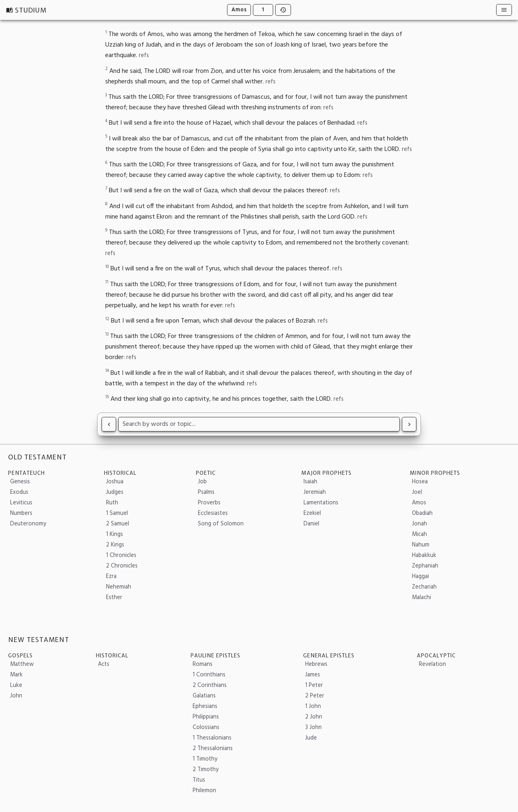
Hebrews (316, 664)
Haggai (420, 577)
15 (107, 397)
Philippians (206, 717)
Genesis (20, 482)
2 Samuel (118, 524)
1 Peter (314, 686)
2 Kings (115, 545)
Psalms (206, 492)
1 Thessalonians (212, 738)
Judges (115, 492)
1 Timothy (205, 759)
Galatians (204, 696)
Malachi (421, 598)
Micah (419, 535)
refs (144, 56)
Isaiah (310, 482)
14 (107, 371)
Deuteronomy (28, 524)
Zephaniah (425, 566)
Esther (114, 598)
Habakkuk (424, 556)
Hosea (420, 482)
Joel (417, 492)
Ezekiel (312, 513)
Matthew (22, 664)
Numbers (21, 513)
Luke (16, 686)
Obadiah (422, 513)
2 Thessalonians (213, 749)
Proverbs (209, 503)
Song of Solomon (221, 524)
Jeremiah (315, 492)
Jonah (419, 524)
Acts (104, 664)
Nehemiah (119, 587)
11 (107, 282)
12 (107, 319)
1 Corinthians (209, 675)
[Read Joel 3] (109, 424)
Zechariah (424, 587)
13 (107, 335)
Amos (239, 10)
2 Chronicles (122, 566)
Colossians (206, 728)
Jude (311, 738)
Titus (199, 780)
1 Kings (115, 535)
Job (202, 482)
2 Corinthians (210, 686)
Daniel (311, 524)
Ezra (111, 577)
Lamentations (321, 503)
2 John (314, 717)
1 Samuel (117, 513)
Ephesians (205, 707)
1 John (313, 707)
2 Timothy (206, 770)
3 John (313, 728)
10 (107, 267)
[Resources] (504, 10)
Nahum (421, 545)
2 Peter (315, 696)
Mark (16, 675)
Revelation (432, 664)
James (313, 675)
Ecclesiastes (213, 513)
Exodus (19, 492)
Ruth (112, 503)
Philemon (204, 791)
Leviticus (21, 503)
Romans (203, 664)
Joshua (115, 482)
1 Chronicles (121, 556)
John (16, 696)
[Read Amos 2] (409, 424)
